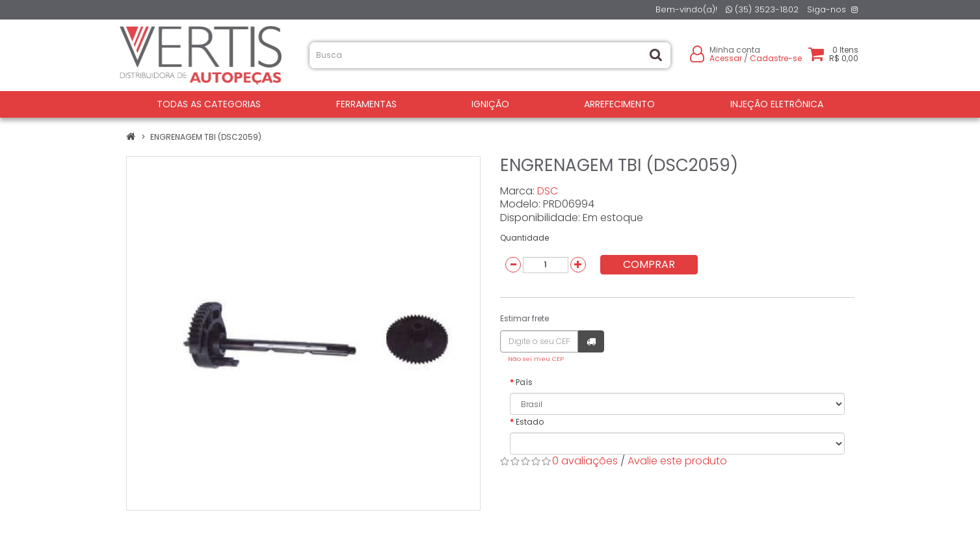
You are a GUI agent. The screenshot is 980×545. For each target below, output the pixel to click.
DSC (548, 191)
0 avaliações (585, 461)
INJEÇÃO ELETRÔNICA (777, 104)
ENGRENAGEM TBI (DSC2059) (206, 137)
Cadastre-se (776, 58)
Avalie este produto (677, 461)
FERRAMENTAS (366, 104)
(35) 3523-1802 (762, 9)
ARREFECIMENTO (619, 104)
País (524, 382)
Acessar (726, 58)
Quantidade (524, 238)
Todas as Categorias (209, 104)
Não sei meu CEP (536, 359)
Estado (530, 422)
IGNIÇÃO (490, 104)
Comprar (649, 264)
